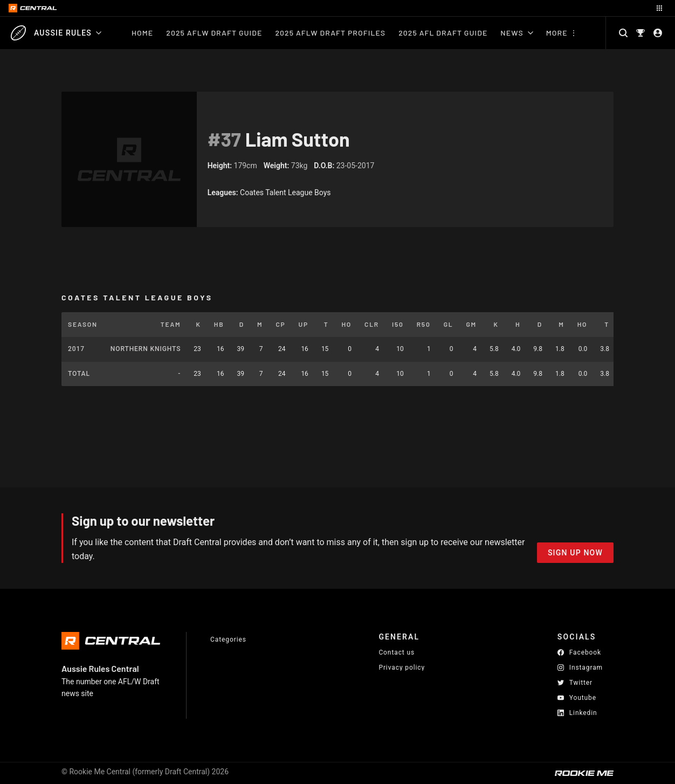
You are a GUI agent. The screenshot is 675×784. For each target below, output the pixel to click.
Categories (228, 639)
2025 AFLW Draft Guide (214, 33)
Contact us (397, 652)
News (516, 33)
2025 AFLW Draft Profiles (330, 33)
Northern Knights (146, 349)
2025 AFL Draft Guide (443, 33)
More (557, 33)
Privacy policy (402, 667)
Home (142, 33)
